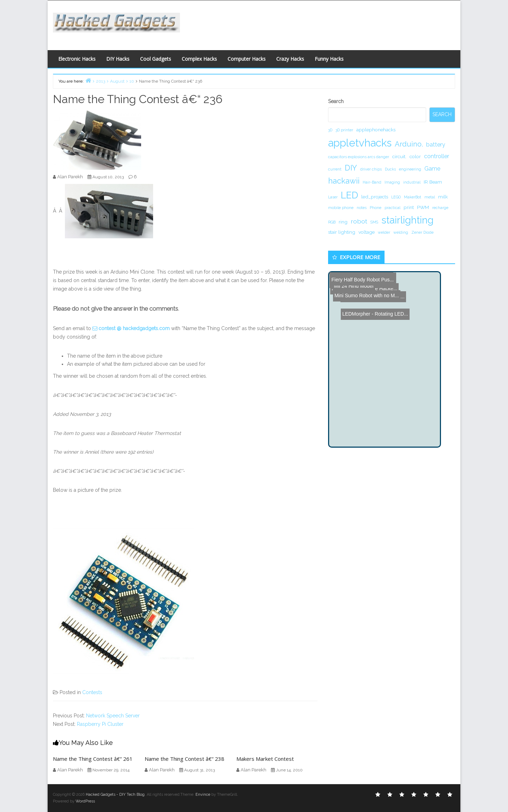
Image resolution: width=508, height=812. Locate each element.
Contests (92, 692)
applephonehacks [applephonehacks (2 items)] (376, 130)
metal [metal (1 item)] (430, 197)
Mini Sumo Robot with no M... (363, 279)
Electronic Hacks (77, 59)
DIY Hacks (118, 59)
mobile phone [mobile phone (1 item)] (341, 208)
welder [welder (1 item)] (384, 232)
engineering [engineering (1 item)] (410, 169)
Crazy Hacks (290, 59)
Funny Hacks (329, 59)
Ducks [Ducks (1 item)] (390, 169)
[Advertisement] (323, 23)
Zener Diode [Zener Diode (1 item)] (422, 232)
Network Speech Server (113, 716)
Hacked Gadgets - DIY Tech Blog (115, 795)
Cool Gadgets (156, 59)
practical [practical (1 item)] (392, 208)
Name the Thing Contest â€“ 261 (93, 759)
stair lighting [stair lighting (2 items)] (342, 232)
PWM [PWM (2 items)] (423, 207)
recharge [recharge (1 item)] (440, 208)
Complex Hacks (199, 59)
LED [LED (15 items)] (349, 195)
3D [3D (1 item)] (330, 130)
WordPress (85, 801)
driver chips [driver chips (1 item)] (371, 169)
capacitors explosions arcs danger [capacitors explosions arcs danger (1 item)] (359, 157)
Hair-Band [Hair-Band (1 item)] (372, 182)
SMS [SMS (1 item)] (374, 222)
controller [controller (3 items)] (437, 156)
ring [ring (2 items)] (343, 222)
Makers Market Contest (265, 759)
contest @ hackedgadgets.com (134, 328)
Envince (203, 795)
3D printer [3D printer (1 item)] (344, 130)
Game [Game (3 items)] (432, 169)
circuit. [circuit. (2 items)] (399, 156)
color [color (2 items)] (415, 156)
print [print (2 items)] (409, 207)
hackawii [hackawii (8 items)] (344, 181)
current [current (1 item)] (335, 169)
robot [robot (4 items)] (359, 221)
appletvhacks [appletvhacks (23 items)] (360, 143)
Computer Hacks (247, 59)
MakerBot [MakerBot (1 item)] (413, 197)
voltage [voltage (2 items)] (367, 232)
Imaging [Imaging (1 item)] (392, 182)
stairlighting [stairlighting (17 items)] (407, 220)
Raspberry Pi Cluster (100, 724)
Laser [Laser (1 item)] (333, 197)
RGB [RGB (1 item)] (332, 222)
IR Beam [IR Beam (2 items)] (433, 182)
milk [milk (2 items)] (443, 197)
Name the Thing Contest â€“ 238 (185, 759)
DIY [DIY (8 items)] (351, 168)
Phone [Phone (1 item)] (376, 208)
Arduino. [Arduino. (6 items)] (409, 144)
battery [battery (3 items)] (436, 145)
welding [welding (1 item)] (401, 232)
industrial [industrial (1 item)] (412, 182)
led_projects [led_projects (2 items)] (375, 197)
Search (336, 101)
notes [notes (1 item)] (362, 208)
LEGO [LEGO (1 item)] (396, 197)
